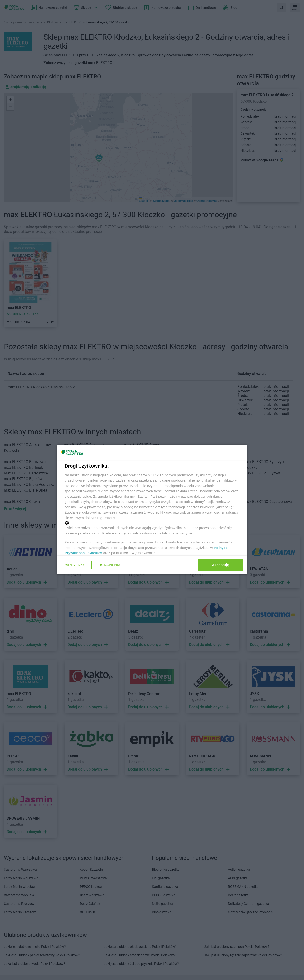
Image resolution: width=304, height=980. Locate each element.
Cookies (95, 553)
